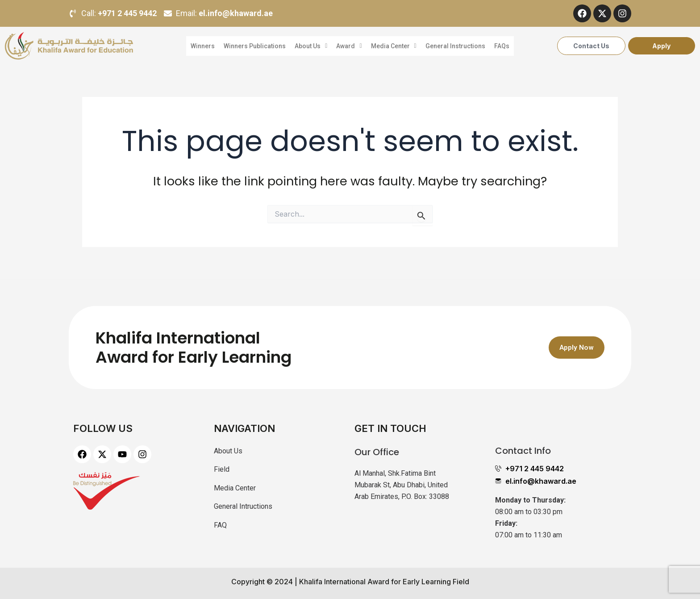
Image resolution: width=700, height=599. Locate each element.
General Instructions (456, 46)
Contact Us (591, 46)
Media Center (394, 46)
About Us (310, 46)
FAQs (503, 46)
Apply (661, 46)
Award (349, 46)
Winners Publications (254, 46)
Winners (201, 46)
